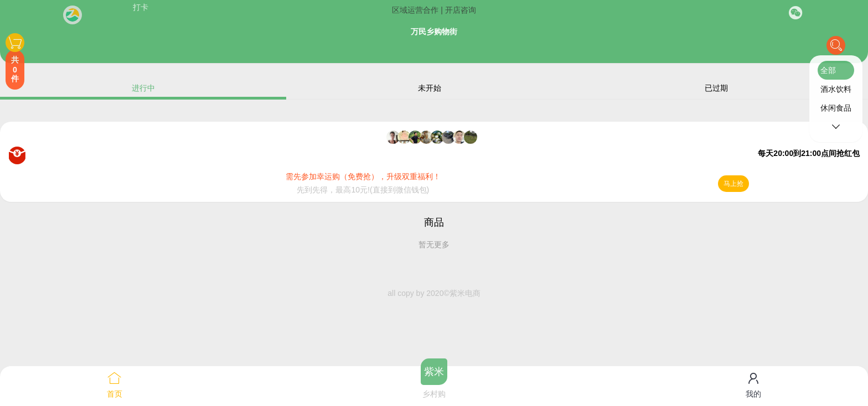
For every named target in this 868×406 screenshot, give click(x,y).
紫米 (434, 372)
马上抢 (733, 184)
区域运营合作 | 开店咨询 (434, 10)
